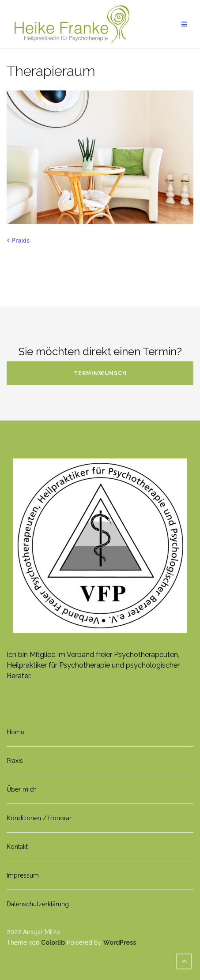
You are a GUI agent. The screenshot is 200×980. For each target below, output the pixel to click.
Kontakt (17, 847)
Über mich (22, 789)
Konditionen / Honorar (39, 818)
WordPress (120, 942)
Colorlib (53, 942)
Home (15, 732)
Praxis (21, 240)
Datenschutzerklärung (38, 904)
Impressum (23, 875)
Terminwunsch (100, 373)
